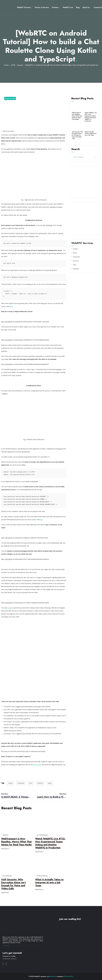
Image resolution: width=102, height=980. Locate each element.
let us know (38, 765)
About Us (85, 7)
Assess (75, 249)
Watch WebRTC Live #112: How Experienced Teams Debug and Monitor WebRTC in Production (50, 843)
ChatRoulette (21, 783)
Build (75, 253)
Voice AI (76, 261)
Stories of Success (41, 7)
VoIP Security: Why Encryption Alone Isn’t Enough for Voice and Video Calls (13, 884)
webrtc (50, 783)
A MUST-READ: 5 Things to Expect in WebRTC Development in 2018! (16, 796)
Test (75, 265)
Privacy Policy (69, 976)
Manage (76, 269)
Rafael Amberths (42, 876)
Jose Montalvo (7, 876)
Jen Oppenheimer (42, 835)
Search (76, 149)
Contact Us (97, 7)
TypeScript (40, 783)
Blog (76, 7)
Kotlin (31, 783)
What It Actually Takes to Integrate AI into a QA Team (49, 882)
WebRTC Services (23, 7)
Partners (54, 7)
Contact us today (9, 956)
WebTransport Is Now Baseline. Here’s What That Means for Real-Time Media (16, 842)
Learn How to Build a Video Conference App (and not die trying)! (52, 796)
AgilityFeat (53, 976)
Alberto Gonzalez (8, 131)
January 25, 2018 (10, 98)
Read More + (5, 849)
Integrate (76, 257)
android (10, 783)
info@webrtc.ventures (10, 959)
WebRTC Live (67, 7)
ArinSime (6, 835)
